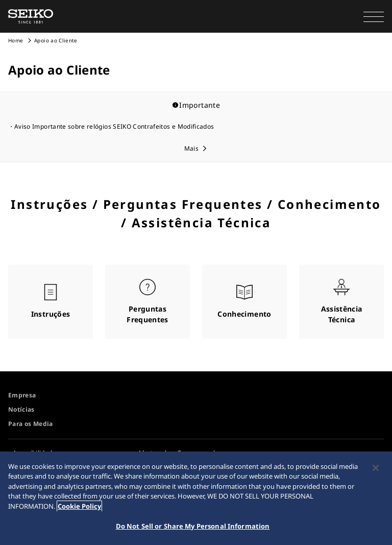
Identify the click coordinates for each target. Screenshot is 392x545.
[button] (374, 16)
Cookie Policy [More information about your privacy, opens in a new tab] (79, 506)
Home (16, 40)
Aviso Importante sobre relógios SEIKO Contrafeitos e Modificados (114, 126)
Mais (191, 148)
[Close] (376, 468)
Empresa (22, 395)
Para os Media (31, 424)
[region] (196, 498)
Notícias (21, 409)
